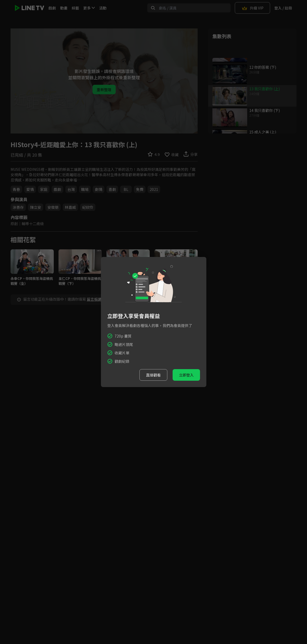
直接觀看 (153, 375)
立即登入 (186, 375)
